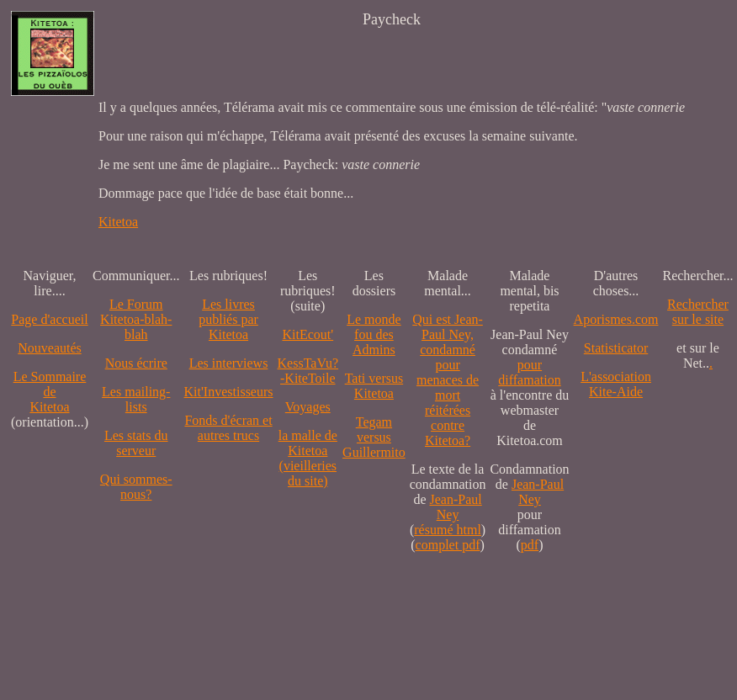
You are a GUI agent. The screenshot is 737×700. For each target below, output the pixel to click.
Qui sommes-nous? (136, 487)
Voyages (308, 407)
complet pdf (448, 545)
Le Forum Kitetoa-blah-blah (136, 319)
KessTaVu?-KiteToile (308, 371)
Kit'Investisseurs (229, 392)
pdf (530, 545)
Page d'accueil (49, 319)
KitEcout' (308, 334)
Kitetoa (118, 222)
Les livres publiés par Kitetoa (228, 319)
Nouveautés (50, 348)
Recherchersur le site (698, 312)
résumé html (448, 530)
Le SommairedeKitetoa (50, 392)
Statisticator (616, 348)
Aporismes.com (616, 319)
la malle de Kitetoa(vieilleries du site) (308, 458)
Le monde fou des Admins (374, 334)
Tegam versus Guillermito (374, 437)
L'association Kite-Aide (616, 384)
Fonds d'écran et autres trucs (228, 428)
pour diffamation (529, 372)
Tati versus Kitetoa (374, 386)
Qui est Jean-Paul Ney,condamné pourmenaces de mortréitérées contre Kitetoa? (448, 380)
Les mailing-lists (136, 399)
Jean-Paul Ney (456, 507)
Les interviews (229, 363)
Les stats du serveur (136, 443)
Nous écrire (136, 363)
